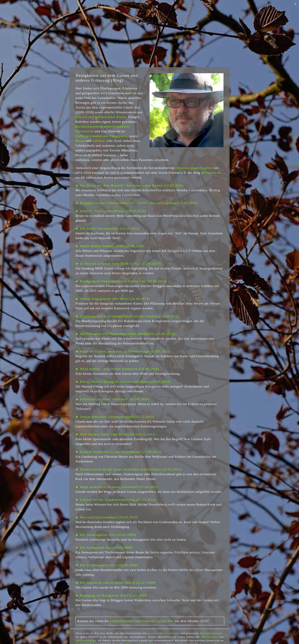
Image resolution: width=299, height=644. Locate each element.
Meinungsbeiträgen (211, 633)
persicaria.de (211, 173)
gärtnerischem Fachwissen (164, 633)
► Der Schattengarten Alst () (107, 565)
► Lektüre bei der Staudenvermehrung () (116, 500)
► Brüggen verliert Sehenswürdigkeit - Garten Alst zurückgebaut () (137, 203)
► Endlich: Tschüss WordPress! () (111, 211)
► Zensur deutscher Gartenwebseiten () (115, 417)
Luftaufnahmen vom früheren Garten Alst (142, 621)
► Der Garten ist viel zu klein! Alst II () (116, 583)
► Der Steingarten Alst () (104, 548)
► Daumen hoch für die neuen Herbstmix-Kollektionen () (129, 469)
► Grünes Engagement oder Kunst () (113, 299)
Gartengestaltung (86, 640)
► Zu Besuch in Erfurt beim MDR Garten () (118, 264)
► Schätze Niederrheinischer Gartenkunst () (118, 452)
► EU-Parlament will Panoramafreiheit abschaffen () (125, 334)
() (194, 168)
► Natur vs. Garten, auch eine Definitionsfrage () (123, 351)
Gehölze (99, 141)
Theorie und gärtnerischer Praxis (101, 117)
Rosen (80, 141)
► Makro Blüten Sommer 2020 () (110, 246)
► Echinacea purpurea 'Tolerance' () (112, 399)
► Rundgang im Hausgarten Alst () (111, 595)
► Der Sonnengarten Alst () (106, 535)
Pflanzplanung (209, 637)
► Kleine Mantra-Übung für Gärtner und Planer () (123, 382)
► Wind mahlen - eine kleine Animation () (117, 369)
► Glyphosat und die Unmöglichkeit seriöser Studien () (127, 316)
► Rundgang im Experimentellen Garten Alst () (121, 281)
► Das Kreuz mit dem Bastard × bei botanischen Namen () (130, 185)
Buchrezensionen (89, 127)
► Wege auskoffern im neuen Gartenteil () (117, 487)
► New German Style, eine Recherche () (116, 434)
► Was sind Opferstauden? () (107, 517)
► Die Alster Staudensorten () (108, 229)
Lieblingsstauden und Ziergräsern (101, 136)
